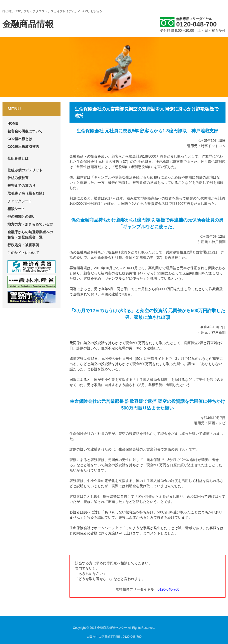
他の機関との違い (21, 216)
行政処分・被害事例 (23, 245)
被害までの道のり (21, 186)
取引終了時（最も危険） (27, 193)
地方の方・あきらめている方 (30, 224)
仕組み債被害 (18, 178)
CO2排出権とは (20, 139)
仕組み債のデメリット (25, 170)
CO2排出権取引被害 (23, 147)
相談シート (16, 209)
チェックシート (20, 201)
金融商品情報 (28, 24)
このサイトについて (23, 253)
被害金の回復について (25, 131)
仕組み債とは (18, 158)
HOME (13, 123)
